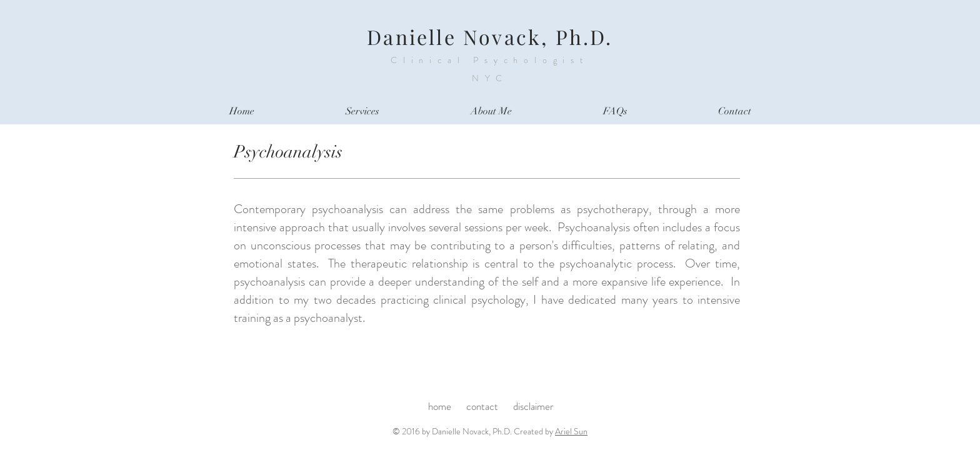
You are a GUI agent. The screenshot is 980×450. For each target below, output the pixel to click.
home (441, 406)
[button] (362, 112)
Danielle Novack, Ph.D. (490, 37)
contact (483, 406)
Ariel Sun (571, 431)
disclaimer (533, 406)
